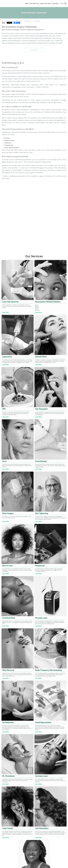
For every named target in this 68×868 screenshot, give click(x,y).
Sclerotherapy (37, 21)
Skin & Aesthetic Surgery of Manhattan (12, 21)
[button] (65, 4)
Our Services (27, 21)
